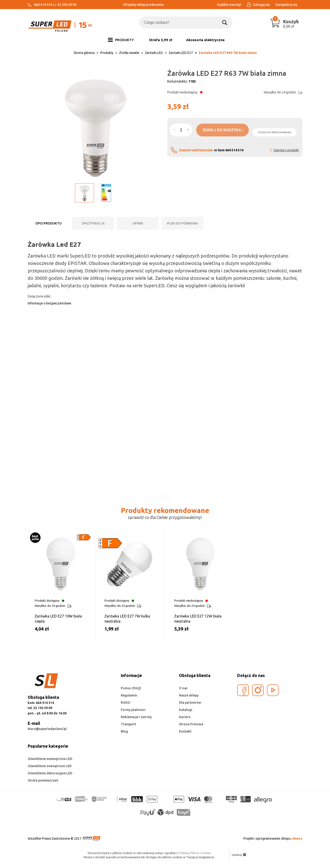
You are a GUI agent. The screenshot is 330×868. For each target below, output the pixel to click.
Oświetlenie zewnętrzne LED (50, 766)
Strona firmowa (191, 724)
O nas (183, 688)
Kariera (185, 717)
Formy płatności (133, 710)
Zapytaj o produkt (286, 150)
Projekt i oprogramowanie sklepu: (273, 838)
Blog (124, 731)
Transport (128, 724)
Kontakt (185, 731)
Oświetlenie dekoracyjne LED (50, 773)
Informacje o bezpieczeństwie (49, 303)
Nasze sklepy (189, 695)
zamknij (239, 855)
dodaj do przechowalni (275, 132)
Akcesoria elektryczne (205, 40)
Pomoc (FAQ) (131, 688)
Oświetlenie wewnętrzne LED (50, 759)
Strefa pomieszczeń (43, 780)
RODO (126, 703)
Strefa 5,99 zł (161, 40)
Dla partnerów (190, 703)
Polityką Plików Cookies (195, 853)
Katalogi (186, 710)
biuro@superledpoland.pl (47, 729)
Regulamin (129, 695)
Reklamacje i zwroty (136, 717)
